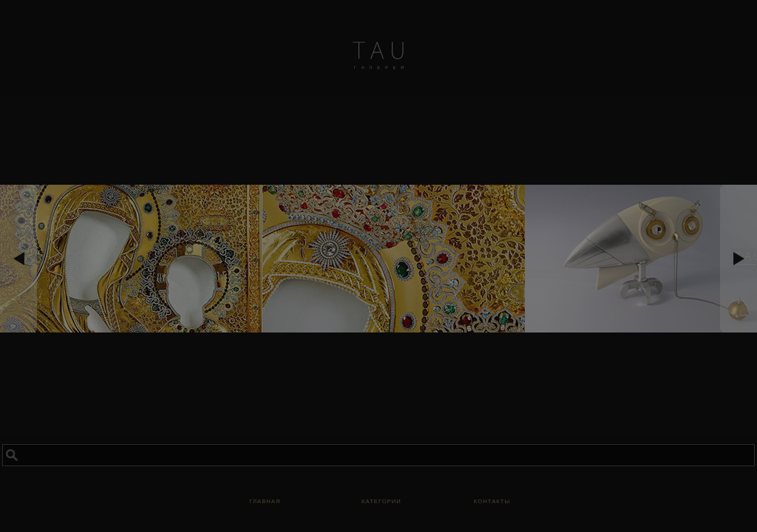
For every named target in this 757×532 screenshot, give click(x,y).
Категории (381, 501)
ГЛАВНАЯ (265, 501)
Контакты (492, 501)
